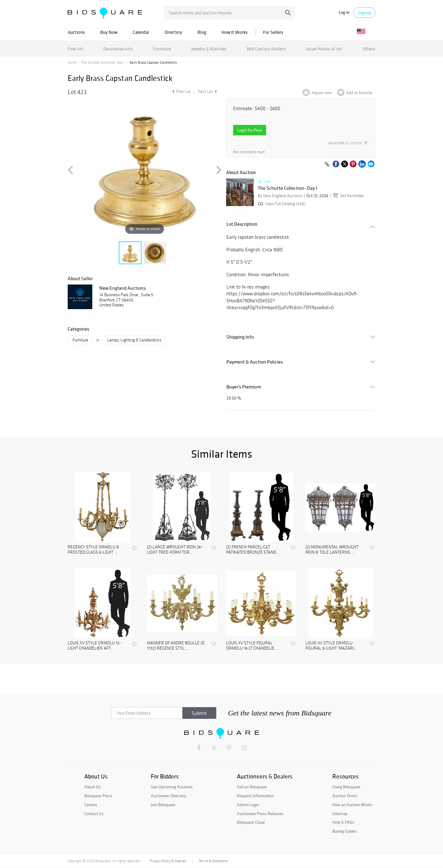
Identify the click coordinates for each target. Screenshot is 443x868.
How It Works (235, 32)
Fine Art (75, 49)
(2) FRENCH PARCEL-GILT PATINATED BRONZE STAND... (252, 550)
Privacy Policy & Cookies (168, 861)
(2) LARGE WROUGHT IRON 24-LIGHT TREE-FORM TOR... (175, 550)
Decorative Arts (118, 49)
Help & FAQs (343, 822)
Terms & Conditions (213, 861)
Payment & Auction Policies (255, 362)
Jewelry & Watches (209, 49)
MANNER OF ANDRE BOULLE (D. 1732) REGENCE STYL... (176, 646)
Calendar (141, 32)
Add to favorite (359, 93)
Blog (202, 32)
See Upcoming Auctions (172, 787)
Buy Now (109, 32)
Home (72, 62)
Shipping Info (240, 337)
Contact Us (94, 814)
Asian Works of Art (324, 49)
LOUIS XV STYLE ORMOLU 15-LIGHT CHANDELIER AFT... (94, 646)
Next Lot (207, 92)
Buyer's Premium (244, 387)
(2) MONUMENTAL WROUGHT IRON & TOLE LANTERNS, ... (332, 550)
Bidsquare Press (98, 796)
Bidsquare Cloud (251, 822)
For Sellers (273, 32)
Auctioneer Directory (168, 796)
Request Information (255, 796)
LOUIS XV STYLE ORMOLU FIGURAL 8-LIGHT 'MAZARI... (331, 646)
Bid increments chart (249, 152)
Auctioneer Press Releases (260, 814)
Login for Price (250, 130)
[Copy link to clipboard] (327, 165)
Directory (173, 32)
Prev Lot (181, 92)
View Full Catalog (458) (281, 204)
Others (369, 49)
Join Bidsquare (163, 805)
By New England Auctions (280, 196)
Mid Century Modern (266, 49)
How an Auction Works (352, 805)
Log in (344, 12)
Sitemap (340, 814)
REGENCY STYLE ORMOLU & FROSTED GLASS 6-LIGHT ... (93, 550)
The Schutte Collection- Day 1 (103, 62)
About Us (92, 787)
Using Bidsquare (346, 787)
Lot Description (242, 224)
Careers (91, 805)
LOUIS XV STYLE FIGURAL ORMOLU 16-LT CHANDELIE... (252, 646)
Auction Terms (345, 796)
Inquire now (322, 93)
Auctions (76, 32)
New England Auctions (123, 288)
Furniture (162, 49)
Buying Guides (344, 831)
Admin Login (248, 805)
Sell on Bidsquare (252, 787)
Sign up (365, 13)
